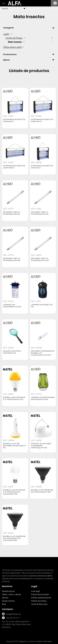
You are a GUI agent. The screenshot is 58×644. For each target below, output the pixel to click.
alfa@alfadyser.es (13, 614)
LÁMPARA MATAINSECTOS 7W (42, 306)
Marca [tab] (6, 60)
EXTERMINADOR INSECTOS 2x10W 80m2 (14, 120)
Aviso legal (35, 591)
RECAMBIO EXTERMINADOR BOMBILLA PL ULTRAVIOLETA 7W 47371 (43, 353)
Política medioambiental (41, 598)
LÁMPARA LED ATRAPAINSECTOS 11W (12, 306)
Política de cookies (39, 601)
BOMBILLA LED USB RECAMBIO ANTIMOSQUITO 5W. (14, 446)
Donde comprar (8, 601)
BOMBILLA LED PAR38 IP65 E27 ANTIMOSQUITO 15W (42, 491)
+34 (8, 618)
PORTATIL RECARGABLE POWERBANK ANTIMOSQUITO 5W (41, 446)
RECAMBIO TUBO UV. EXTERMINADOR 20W (40, 259)
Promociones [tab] (10, 54)
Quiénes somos (8, 591)
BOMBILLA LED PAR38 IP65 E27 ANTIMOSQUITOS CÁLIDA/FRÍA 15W (14, 538)
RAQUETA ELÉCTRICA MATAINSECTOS (12, 352)
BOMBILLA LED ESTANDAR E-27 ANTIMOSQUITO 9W (14, 398)
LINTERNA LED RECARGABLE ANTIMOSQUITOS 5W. (43, 398)
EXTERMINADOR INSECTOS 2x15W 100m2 (42, 120)
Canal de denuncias (39, 604)
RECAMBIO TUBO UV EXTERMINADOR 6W (12, 213)
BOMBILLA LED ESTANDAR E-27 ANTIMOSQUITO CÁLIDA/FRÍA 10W (14, 492)
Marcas (5, 598)
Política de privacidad (40, 594)
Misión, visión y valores (11, 594)
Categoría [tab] (8, 28)
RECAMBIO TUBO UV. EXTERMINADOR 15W (12, 259)
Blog (4, 604)
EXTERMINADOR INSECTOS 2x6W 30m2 (42, 167)
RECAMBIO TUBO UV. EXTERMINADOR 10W (40, 213)
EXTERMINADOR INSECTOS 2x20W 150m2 (14, 167)
